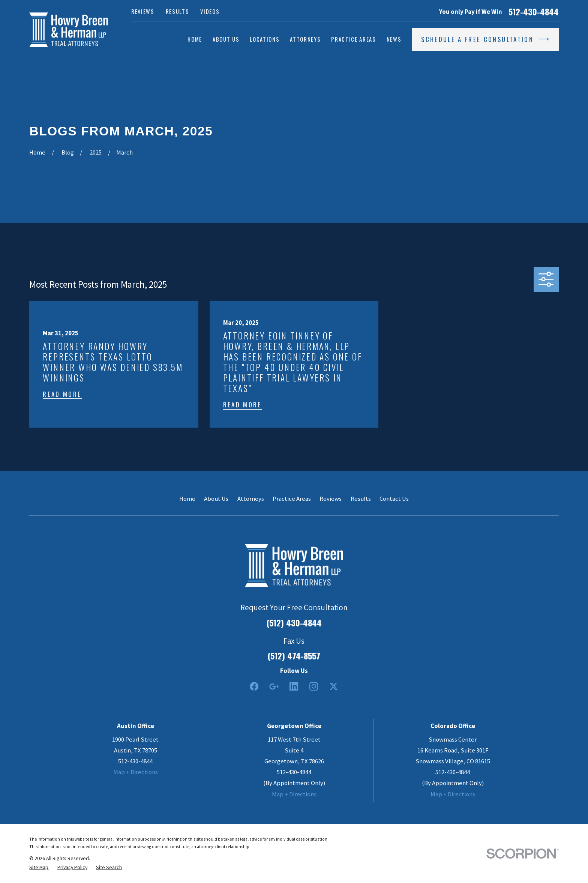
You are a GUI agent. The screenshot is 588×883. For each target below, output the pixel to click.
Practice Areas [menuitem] (353, 39)
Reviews (143, 11)
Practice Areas (292, 499)
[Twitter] (334, 686)
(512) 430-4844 (294, 623)
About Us (216, 499)
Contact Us (394, 499)
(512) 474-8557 (294, 656)
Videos (210, 11)
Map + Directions (136, 772)
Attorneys (251, 499)
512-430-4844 (534, 12)
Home (187, 499)
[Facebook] (254, 686)
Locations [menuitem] (265, 39)
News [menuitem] (394, 39)
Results (178, 11)
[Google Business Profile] (274, 686)
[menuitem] (39, 867)
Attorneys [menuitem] (305, 39)
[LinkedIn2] (294, 686)
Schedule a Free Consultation (485, 39)
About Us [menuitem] (226, 39)
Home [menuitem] (195, 39)
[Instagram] (314, 686)
